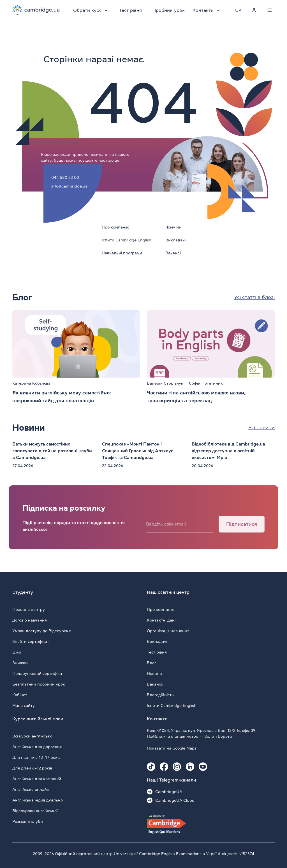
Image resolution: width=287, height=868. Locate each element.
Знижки (20, 663)
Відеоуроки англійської (35, 811)
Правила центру (29, 609)
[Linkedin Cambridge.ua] (190, 767)
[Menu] (270, 10)
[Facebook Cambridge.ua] (164, 767)
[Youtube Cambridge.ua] (203, 767)
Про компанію (115, 227)
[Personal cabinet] (254, 10)
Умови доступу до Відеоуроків (42, 631)
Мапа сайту (24, 705)
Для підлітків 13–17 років (36, 757)
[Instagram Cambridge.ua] (177, 767)
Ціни (17, 652)
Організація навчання (168, 631)
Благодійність (160, 695)
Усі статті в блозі (254, 297)
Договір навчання (30, 620)
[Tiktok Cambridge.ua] (151, 767)
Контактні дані (161, 620)
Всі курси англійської (33, 736)
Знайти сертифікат (31, 641)
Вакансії (173, 253)
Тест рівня (130, 10)
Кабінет (20, 695)
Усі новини (261, 428)
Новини (154, 673)
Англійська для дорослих (37, 747)
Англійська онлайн (31, 789)
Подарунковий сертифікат (38, 673)
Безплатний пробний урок (39, 684)
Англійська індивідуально (38, 800)
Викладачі (175, 240)
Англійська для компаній (37, 779)
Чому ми (173, 227)
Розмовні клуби (28, 821)
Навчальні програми (122, 253)
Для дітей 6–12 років (32, 768)
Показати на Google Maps (172, 748)
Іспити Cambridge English (127, 240)
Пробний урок (169, 10)
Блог (151, 663)
